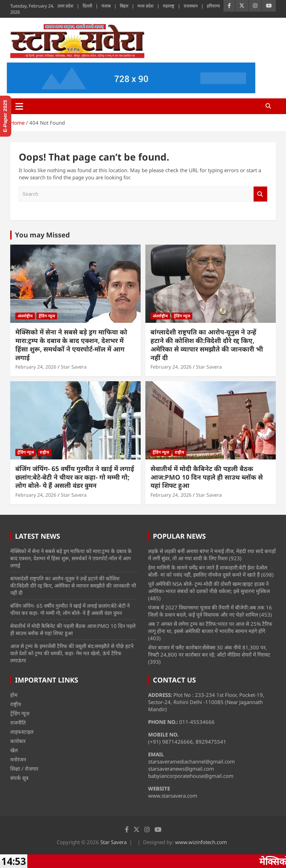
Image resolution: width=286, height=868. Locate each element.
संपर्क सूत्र (19, 778)
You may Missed (42, 235)
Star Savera (74, 367)
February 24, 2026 (36, 367)
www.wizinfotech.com (201, 842)
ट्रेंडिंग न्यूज (47, 316)
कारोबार (18, 741)
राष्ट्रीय (44, 452)
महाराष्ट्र (169, 6)
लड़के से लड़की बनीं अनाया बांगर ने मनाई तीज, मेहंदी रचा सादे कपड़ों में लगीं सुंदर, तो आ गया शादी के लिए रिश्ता (212, 555)
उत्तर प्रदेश (65, 6)
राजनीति (18, 722)
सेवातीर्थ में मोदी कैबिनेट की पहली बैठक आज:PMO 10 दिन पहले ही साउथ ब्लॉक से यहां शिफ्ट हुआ (207, 477)
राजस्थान (191, 6)
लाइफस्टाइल (22, 732)
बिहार (124, 6)
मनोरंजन (18, 759)
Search (260, 194)
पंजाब (106, 6)
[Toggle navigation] (19, 106)
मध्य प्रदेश (146, 6)
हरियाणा (213, 6)
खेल (14, 750)
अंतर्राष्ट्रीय (25, 316)
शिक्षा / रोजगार (24, 769)
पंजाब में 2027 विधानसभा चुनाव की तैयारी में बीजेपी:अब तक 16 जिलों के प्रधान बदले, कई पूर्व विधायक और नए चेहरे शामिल (210, 611)
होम (14, 695)
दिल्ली (87, 6)
